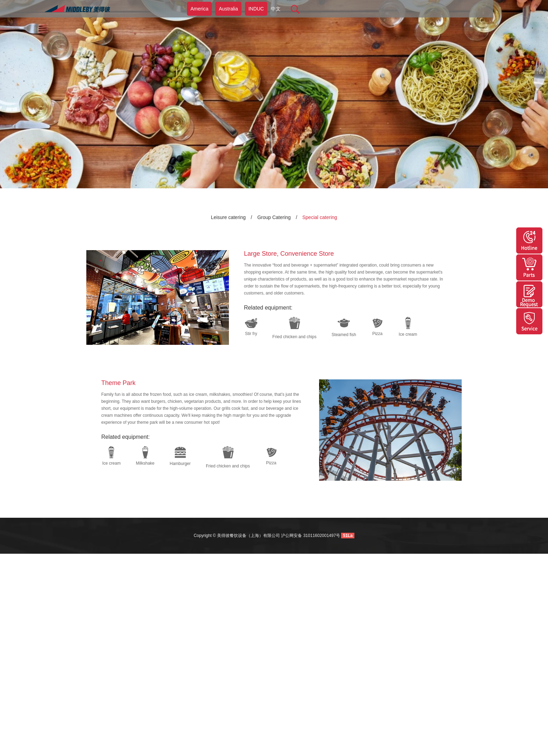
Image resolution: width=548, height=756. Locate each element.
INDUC (256, 9)
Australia (228, 9)
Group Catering (274, 217)
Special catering (320, 217)
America (199, 9)
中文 (276, 9)
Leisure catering (228, 217)
